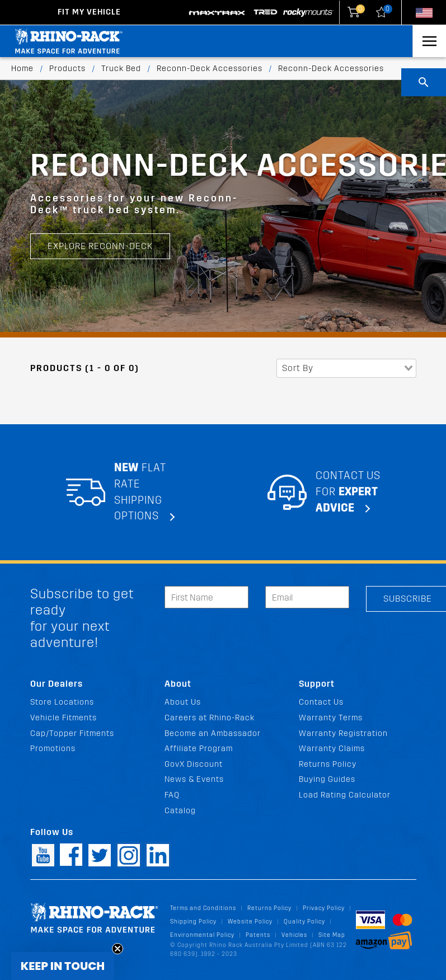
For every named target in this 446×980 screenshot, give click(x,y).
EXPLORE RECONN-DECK (100, 246)
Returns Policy (328, 764)
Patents (258, 935)
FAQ (172, 795)
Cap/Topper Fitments (72, 733)
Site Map (332, 935)
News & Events (194, 779)
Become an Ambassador (213, 733)
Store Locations (62, 702)
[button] (63, 966)
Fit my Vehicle (89, 12)
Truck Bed (121, 69)
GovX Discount (194, 764)
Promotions (53, 749)
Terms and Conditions (203, 908)
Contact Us (321, 702)
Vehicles (294, 935)
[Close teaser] (118, 949)
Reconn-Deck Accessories (210, 69)
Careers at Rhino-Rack (210, 718)
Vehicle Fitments (64, 718)
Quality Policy (304, 922)
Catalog (180, 811)
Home (22, 69)
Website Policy (250, 922)
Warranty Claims (332, 749)
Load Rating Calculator (345, 795)
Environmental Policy (202, 935)
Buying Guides (327, 779)
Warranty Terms (331, 718)
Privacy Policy (324, 908)
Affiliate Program (199, 749)
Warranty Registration (343, 733)
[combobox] (346, 368)
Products (67, 69)
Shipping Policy (193, 922)
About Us (183, 702)
